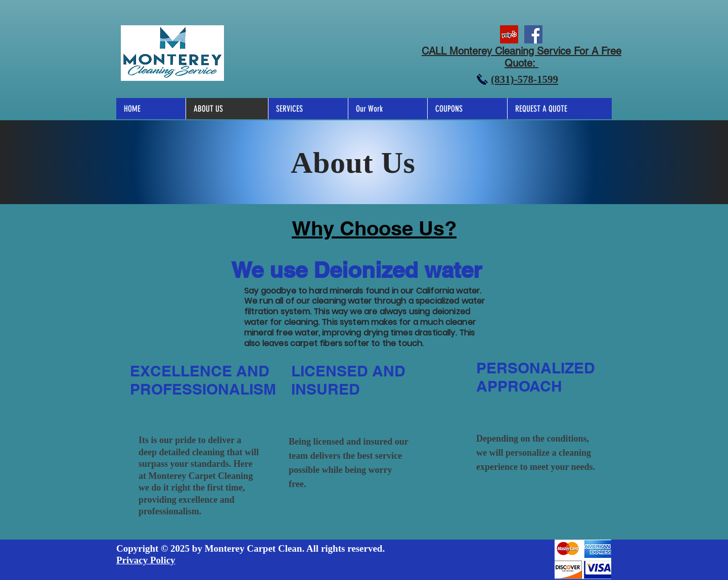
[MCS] (509, 34)
